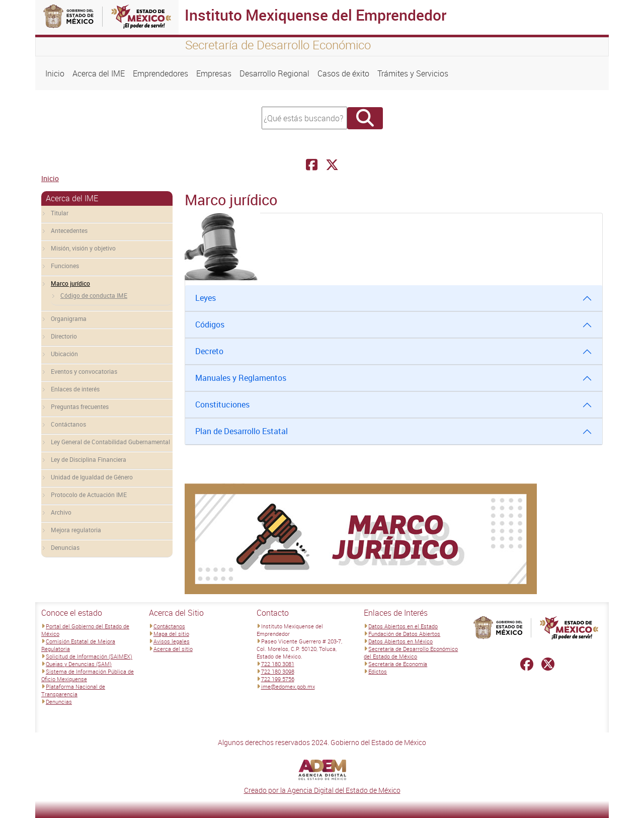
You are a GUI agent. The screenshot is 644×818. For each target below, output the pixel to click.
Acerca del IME (99, 73)
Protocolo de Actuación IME (89, 495)
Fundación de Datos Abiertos (404, 634)
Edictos (378, 671)
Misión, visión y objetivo (83, 248)
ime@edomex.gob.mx (288, 686)
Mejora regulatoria (76, 530)
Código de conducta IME (94, 295)
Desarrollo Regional (274, 73)
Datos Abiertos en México (400, 641)
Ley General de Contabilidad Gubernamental (110, 442)
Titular (60, 213)
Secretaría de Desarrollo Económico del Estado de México (411, 652)
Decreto (209, 351)
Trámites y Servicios (413, 73)
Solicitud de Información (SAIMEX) (89, 656)
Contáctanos (68, 424)
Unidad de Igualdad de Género (92, 477)
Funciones (65, 266)
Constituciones (222, 404)
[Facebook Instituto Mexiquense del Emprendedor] (312, 165)
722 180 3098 (278, 671)
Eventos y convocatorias (84, 371)
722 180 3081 (278, 664)
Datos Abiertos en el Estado (403, 626)
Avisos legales (172, 641)
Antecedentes (69, 230)
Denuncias (65, 547)
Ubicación (64, 354)
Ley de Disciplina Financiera (89, 459)
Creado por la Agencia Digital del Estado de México (322, 790)
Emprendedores (160, 73)
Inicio (55, 73)
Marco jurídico (70, 283)
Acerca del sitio (173, 649)
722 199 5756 (278, 679)
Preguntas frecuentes (80, 406)
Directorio (64, 336)
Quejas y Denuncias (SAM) (79, 664)
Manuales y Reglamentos (241, 378)
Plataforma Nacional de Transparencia (73, 690)
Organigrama (69, 318)
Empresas (214, 73)
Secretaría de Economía (398, 664)
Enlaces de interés (75, 389)
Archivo (61, 512)
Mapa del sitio (171, 634)
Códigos (210, 324)
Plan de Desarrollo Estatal (242, 431)
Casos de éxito (343, 73)
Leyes (206, 298)
